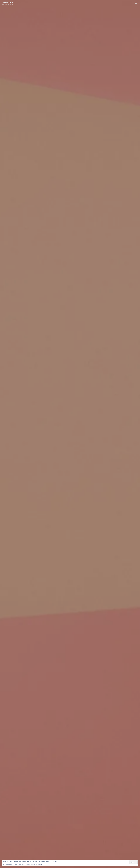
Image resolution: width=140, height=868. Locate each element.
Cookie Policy (40, 865)
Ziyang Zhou (8, 3)
